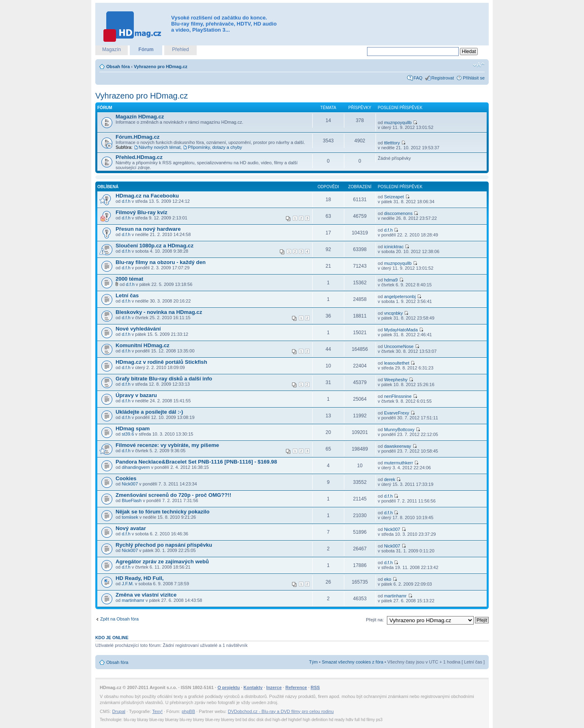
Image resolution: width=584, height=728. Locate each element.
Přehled (180, 49)
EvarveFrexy (397, 413)
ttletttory (392, 143)
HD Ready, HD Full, (140, 578)
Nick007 (130, 484)
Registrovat (443, 78)
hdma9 (391, 280)
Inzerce (274, 687)
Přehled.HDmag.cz (139, 157)
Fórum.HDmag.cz (137, 137)
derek (390, 479)
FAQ (418, 78)
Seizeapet (394, 197)
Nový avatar (131, 528)
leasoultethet (397, 363)
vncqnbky (393, 313)
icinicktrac (394, 247)
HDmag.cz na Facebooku (147, 196)
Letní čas (127, 295)
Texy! (157, 711)
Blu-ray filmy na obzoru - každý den (161, 262)
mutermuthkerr (399, 463)
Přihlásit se (474, 78)
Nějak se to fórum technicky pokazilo (163, 512)
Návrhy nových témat (160, 147)
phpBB (188, 711)
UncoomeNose (399, 346)
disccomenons (398, 213)
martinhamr (133, 600)
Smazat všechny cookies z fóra (352, 662)
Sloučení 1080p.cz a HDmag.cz (155, 246)
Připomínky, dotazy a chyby (215, 147)
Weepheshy (396, 380)
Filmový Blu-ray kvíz (142, 212)
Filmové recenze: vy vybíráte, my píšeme (167, 445)
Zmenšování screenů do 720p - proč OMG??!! (173, 495)
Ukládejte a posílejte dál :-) (149, 412)
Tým (313, 662)
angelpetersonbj (400, 296)
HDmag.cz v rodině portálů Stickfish (161, 362)
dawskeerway (398, 446)
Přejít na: (375, 620)
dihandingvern (136, 467)
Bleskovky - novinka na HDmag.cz (159, 312)
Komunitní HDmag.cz (143, 345)
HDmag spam (133, 428)
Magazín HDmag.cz (140, 117)
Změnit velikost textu (479, 65)
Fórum (146, 49)
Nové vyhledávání (138, 329)
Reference (296, 687)
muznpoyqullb (398, 122)
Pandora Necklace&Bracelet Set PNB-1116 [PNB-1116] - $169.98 (196, 462)
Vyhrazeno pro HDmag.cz (161, 67)
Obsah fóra (118, 67)
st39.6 (128, 434)
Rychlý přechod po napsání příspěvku (164, 545)
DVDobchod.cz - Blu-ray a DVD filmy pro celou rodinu (281, 711)
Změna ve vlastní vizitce (146, 595)
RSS (315, 687)
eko (388, 579)
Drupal (119, 711)
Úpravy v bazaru (136, 395)
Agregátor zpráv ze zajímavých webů (162, 562)
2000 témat (129, 279)
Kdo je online (112, 638)
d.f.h (126, 201)
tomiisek (130, 517)
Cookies (126, 478)
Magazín (112, 49)
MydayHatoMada (401, 330)
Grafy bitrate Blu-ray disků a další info (164, 379)
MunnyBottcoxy (399, 429)
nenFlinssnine (398, 396)
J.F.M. (128, 584)
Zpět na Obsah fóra (119, 619)
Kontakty (253, 687)
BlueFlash (132, 500)
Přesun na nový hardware (148, 229)
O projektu (229, 687)
